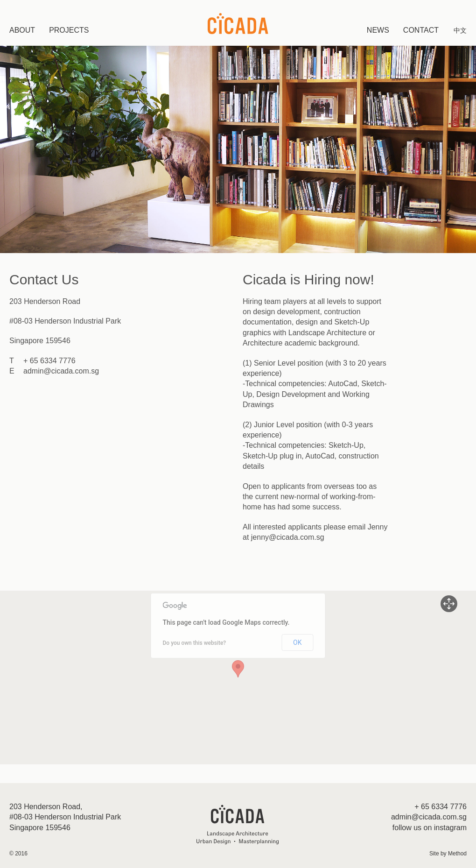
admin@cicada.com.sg (61, 371)
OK (297, 642)
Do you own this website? (195, 643)
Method (457, 854)
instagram (450, 828)
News (378, 30)
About (22, 30)
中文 (460, 30)
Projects (69, 30)
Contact (421, 30)
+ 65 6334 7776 (49, 361)
